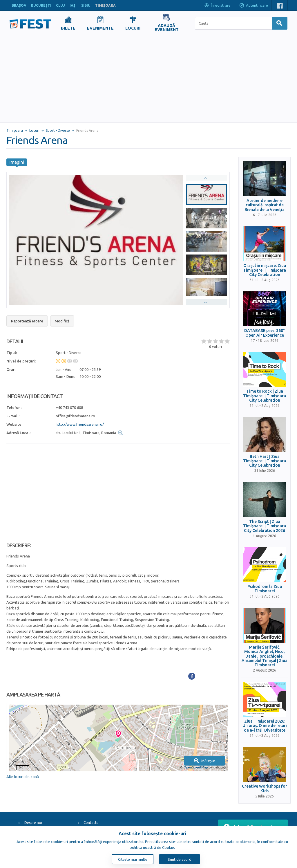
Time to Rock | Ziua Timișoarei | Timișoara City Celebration (265, 396)
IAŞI (73, 5)
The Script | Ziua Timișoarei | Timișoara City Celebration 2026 (265, 526)
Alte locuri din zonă (23, 777)
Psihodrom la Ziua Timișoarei (265, 589)
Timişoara (15, 130)
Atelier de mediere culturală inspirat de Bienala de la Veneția (265, 205)
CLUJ (60, 5)
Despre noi (33, 823)
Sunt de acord (180, 859)
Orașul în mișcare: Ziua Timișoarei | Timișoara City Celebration (265, 270)
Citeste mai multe (133, 859)
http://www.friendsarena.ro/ (80, 424)
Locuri (34, 130)
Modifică (62, 321)
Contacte (91, 823)
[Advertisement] (148, 79)
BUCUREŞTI (41, 5)
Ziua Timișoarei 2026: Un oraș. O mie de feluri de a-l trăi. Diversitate (265, 726)
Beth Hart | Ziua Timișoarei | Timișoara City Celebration (265, 461)
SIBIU (86, 5)
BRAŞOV (19, 5)
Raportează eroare (27, 321)
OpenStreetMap (196, 767)
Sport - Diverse (58, 130)
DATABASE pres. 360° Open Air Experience (265, 333)
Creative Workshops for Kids (265, 788)
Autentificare (253, 6)
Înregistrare (217, 6)
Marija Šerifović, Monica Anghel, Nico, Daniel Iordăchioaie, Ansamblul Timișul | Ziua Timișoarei (265, 656)
